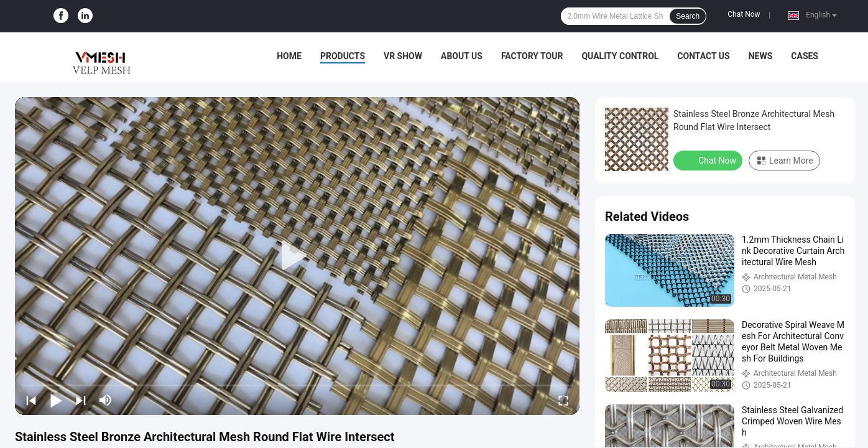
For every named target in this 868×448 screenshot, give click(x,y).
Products (343, 56)
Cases (805, 56)
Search (688, 16)
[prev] (31, 400)
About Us (462, 56)
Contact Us (703, 56)
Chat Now (744, 14)
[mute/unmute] (106, 400)
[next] (81, 400)
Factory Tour (532, 56)
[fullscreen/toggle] (563, 400)
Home (289, 56)
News (761, 56)
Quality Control (620, 56)
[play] (297, 256)
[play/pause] (56, 400)
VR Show (403, 56)
